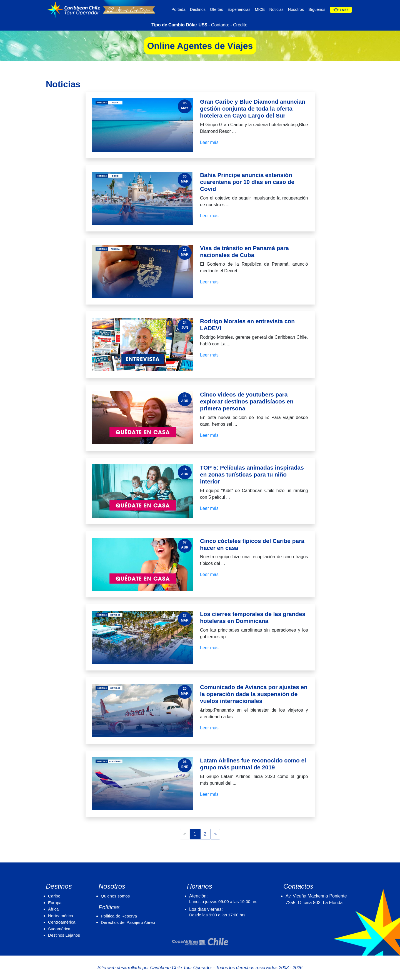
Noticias (276, 9)
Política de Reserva (119, 916)
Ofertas (217, 9)
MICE (260, 9)
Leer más (209, 142)
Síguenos (317, 9)
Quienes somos (115, 896)
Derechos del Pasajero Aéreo (128, 922)
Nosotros (296, 9)
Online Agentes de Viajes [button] (200, 46)
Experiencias (239, 9)
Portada (178, 9)
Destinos (198, 9)
